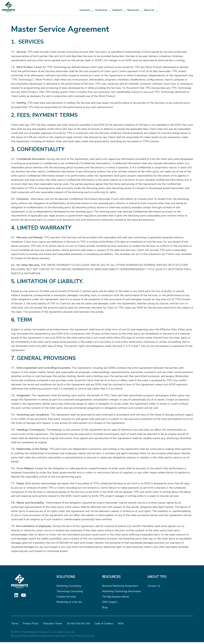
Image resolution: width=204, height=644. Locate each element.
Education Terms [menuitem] (54, 625)
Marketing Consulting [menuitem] (69, 587)
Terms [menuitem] (15, 625)
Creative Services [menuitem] (67, 598)
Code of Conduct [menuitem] (106, 625)
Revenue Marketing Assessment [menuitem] (121, 587)
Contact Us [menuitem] (154, 587)
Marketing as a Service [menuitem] (70, 604)
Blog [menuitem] (105, 609)
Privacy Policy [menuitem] (31, 625)
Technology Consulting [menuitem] (70, 592)
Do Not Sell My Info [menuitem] (80, 625)
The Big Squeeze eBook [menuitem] (116, 598)
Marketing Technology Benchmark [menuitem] (122, 592)
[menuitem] (78, 580)
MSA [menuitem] (123, 625)
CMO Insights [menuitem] (110, 604)
